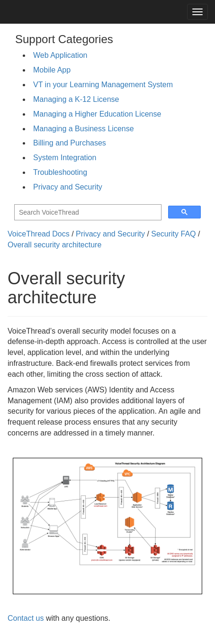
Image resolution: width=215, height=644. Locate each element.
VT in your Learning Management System (103, 85)
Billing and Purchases (70, 143)
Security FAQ (173, 234)
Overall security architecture (54, 245)
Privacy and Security (68, 187)
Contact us (26, 618)
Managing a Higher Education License (97, 114)
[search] (87, 213)
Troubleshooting (60, 172)
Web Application (60, 55)
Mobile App (52, 70)
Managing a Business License (84, 129)
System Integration (65, 158)
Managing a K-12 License (76, 99)
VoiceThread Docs (39, 234)
